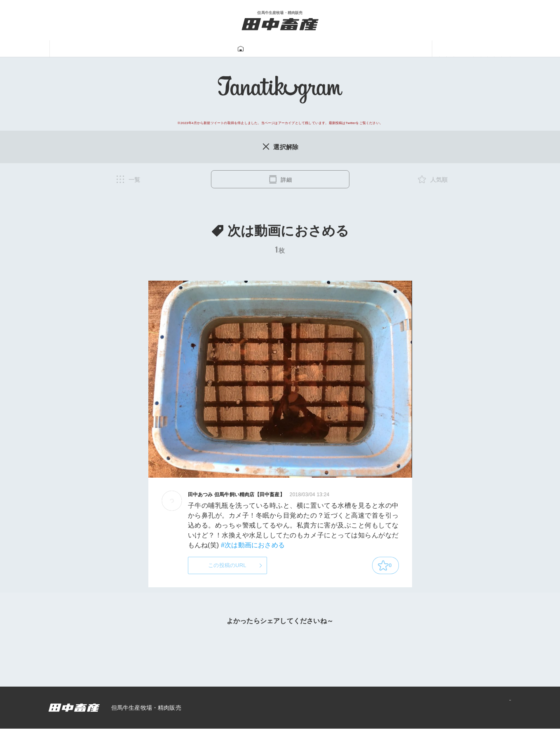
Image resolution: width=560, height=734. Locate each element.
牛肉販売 (199, 49)
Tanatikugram (258, 49)
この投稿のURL (227, 569)
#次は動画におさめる (253, 547)
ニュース (457, 49)
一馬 (368, 49)
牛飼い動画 (321, 49)
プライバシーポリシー (474, 713)
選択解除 (280, 147)
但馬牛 (151, 49)
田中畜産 (103, 49)
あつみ (409, 49)
